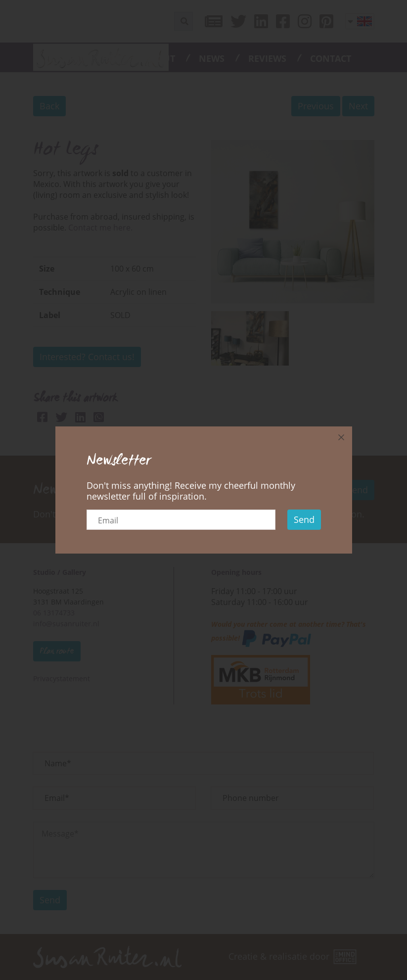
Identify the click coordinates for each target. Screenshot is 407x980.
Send (304, 519)
